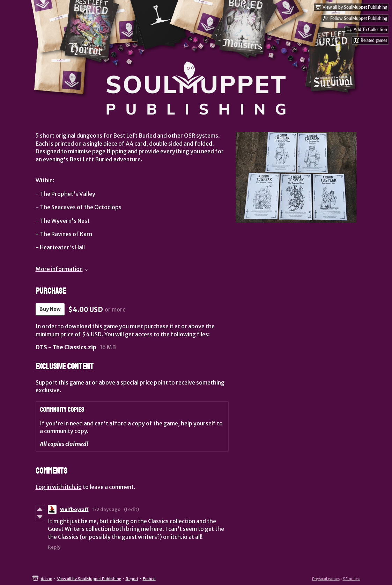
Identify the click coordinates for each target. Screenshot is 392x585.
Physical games (326, 579)
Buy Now (50, 309)
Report (132, 579)
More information (62, 269)
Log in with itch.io (59, 487)
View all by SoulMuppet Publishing (89, 579)
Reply (54, 547)
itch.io (47, 579)
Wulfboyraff (74, 509)
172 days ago (106, 509)
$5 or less (352, 579)
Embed (149, 579)
